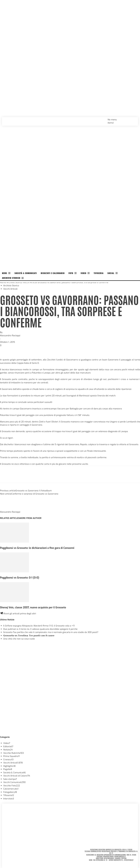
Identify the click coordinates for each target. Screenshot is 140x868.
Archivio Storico (14, 282)
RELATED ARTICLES (10, 518)
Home (3, 282)
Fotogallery (10, 792)
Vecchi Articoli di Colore (17, 776)
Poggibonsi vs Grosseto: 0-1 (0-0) (20, 578)
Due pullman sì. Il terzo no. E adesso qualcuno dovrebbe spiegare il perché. (41, 629)
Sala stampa (10, 779)
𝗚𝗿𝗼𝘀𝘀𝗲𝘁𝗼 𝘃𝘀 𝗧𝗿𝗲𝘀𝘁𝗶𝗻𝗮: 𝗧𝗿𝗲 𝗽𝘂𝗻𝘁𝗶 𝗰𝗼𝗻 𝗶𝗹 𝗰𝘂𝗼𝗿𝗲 (29, 636)
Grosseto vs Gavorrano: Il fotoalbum (34, 491)
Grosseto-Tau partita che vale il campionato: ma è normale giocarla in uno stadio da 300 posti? (51, 632)
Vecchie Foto (12, 786)
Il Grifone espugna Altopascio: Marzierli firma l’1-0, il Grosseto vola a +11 (39, 626)
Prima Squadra (12, 756)
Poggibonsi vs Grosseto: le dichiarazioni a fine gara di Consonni (37, 548)
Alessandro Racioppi (10, 336)
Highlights (10, 766)
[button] (133, 119)
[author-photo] (7, 509)
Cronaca (8, 760)
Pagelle (8, 769)
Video (7, 743)
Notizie (8, 750)
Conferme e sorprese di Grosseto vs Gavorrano (35, 494)
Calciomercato (11, 789)
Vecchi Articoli (30, 282)
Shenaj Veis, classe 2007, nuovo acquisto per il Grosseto (33, 607)
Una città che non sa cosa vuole (19, 639)
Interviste (9, 799)
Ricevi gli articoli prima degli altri (18, 614)
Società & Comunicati (15, 773)
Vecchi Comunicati (15, 782)
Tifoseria (9, 795)
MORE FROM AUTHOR (30, 518)
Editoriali (8, 747)
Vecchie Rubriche (14, 753)
